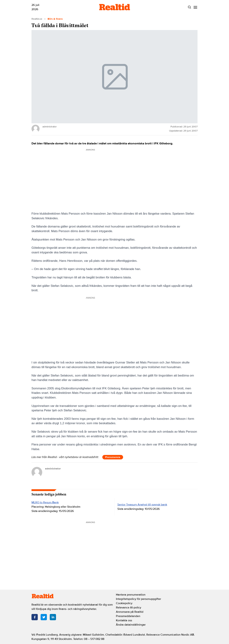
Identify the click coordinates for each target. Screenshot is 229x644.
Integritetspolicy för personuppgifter (138, 599)
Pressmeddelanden (128, 616)
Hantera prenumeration (131, 595)
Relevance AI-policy (129, 608)
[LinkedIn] (53, 617)
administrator (53, 469)
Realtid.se (37, 19)
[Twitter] (44, 617)
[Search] (189, 7)
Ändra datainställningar (131, 625)
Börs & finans (55, 19)
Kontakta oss (124, 620)
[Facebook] (35, 617)
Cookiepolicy (124, 603)
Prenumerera (113, 457)
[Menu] (195, 7)
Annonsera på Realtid (130, 612)
